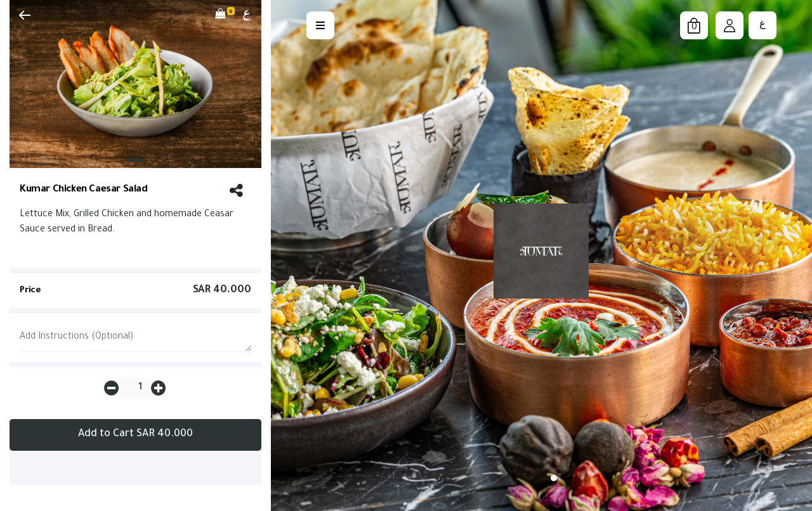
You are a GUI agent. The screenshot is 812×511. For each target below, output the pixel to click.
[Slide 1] (135, 160)
